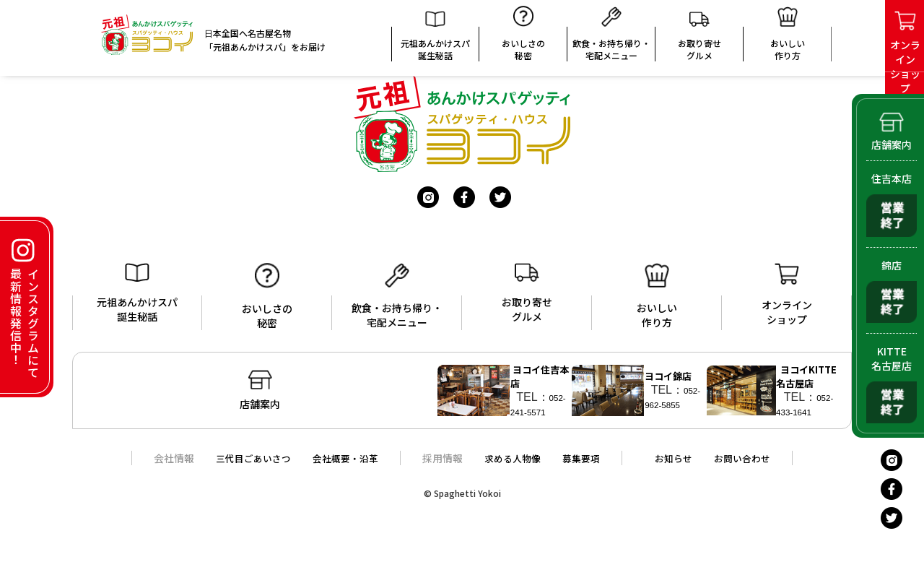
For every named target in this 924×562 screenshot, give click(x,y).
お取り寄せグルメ (699, 40)
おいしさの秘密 (523, 38)
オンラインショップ (787, 295)
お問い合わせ (753, 467)
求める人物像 (513, 467)
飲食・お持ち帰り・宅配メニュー (611, 38)
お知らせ (681, 467)
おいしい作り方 (657, 296)
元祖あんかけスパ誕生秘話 (435, 40)
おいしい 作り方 (788, 38)
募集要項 (585, 467)
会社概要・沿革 (341, 467)
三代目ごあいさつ (244, 467)
